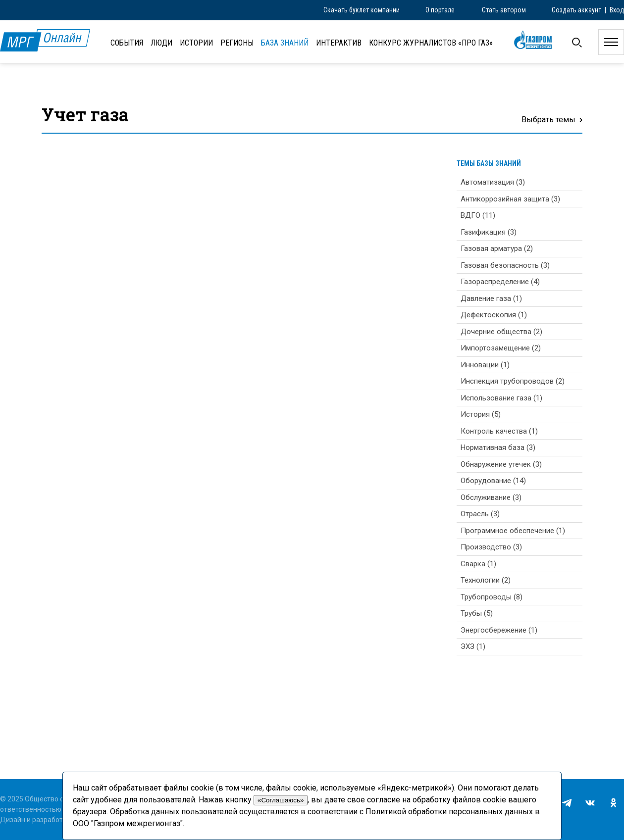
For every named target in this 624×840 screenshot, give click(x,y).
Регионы (237, 43)
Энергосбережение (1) (499, 630)
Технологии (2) (486, 580)
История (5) (481, 414)
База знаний (285, 43)
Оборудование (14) (493, 481)
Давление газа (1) (491, 298)
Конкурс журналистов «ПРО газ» (431, 43)
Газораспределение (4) (500, 282)
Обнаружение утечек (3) (501, 464)
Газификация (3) (489, 232)
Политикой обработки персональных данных (449, 812)
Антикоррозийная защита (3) (510, 199)
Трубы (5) (477, 613)
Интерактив (339, 43)
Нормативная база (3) (498, 447)
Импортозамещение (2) (501, 348)
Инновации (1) (485, 365)
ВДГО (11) (478, 215)
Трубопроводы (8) (492, 597)
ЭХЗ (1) (473, 646)
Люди (161, 43)
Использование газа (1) (501, 398)
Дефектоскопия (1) (494, 315)
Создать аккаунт (576, 10)
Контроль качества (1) (499, 431)
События (127, 43)
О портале (440, 10)
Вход (617, 10)
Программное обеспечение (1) (513, 531)
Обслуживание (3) (491, 497)
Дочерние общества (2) (501, 332)
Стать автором (504, 10)
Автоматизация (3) (493, 182)
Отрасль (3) (480, 514)
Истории (196, 43)
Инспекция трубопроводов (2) (513, 381)
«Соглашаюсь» (281, 800)
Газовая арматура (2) (497, 248)
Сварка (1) (478, 564)
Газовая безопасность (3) (505, 265)
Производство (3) (491, 547)
